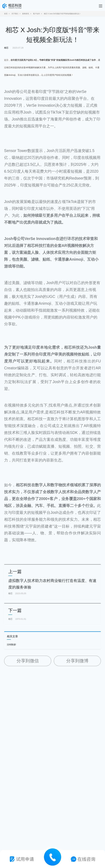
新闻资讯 (26, 14)
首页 (6, 14)
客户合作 (36, 14)
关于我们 (15, 14)
